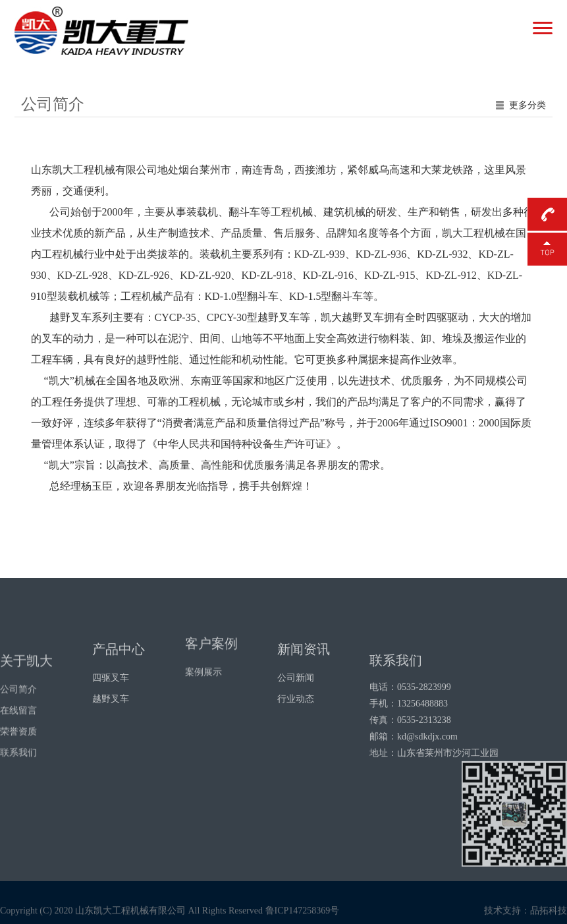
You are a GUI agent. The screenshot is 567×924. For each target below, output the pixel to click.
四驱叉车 (111, 704)
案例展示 (203, 690)
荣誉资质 (18, 772)
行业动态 (296, 725)
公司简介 (18, 730)
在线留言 (18, 751)
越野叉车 (111, 725)
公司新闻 (296, 704)
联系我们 (18, 793)
